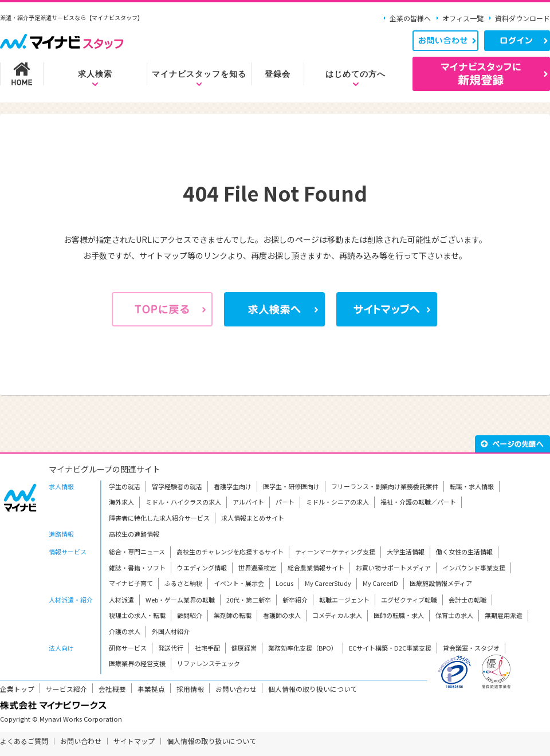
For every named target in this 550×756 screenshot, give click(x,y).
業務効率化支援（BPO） (303, 648)
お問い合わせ (236, 689)
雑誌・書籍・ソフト (137, 568)
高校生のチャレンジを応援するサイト (230, 552)
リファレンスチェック (209, 663)
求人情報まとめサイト (253, 518)
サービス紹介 (66, 689)
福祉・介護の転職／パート (418, 502)
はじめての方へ (355, 74)
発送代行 (171, 648)
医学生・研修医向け (291, 486)
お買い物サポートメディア (393, 568)
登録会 (278, 74)
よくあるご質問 (24, 741)
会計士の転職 (467, 600)
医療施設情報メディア (441, 583)
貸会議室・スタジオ (471, 648)
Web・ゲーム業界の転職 (180, 600)
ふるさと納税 (183, 583)
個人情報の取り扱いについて (313, 689)
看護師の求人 (282, 615)
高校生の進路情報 (134, 534)
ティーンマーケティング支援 (335, 552)
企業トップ (17, 689)
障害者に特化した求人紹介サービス (159, 518)
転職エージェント (344, 600)
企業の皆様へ (410, 18)
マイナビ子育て (131, 583)
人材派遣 (121, 600)
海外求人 (121, 502)
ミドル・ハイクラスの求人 (183, 502)
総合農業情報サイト (316, 568)
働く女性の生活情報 (464, 552)
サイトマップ (134, 741)
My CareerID (380, 583)
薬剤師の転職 (233, 615)
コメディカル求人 (337, 615)
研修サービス (128, 648)
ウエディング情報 (202, 568)
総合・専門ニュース (137, 552)
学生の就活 (125, 486)
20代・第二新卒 (249, 600)
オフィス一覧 (463, 18)
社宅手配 (207, 648)
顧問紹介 (190, 615)
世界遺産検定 (257, 568)
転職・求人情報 (472, 486)
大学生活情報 (406, 552)
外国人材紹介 (171, 631)
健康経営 (244, 648)
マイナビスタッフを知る (199, 74)
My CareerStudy (328, 583)
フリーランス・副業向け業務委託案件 (385, 486)
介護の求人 (125, 631)
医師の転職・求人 (399, 615)
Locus (284, 583)
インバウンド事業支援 (474, 568)
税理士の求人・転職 (137, 615)
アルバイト (248, 502)
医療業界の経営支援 (137, 663)
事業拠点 (151, 689)
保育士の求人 (454, 615)
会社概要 (112, 689)
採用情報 (190, 689)
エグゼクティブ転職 (409, 600)
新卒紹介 (295, 600)
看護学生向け (233, 486)
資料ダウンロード (522, 18)
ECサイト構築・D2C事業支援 (390, 648)
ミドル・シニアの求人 (337, 502)
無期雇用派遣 (504, 615)
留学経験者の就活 (177, 486)
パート (285, 502)
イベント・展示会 (239, 583)
